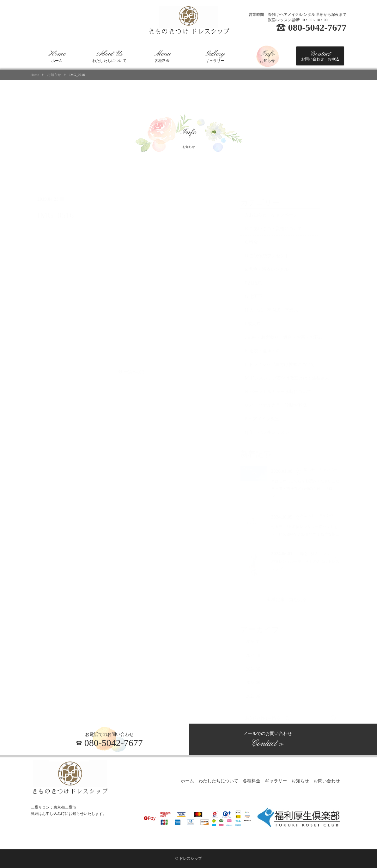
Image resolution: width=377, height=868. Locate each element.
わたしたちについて (109, 56)
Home (35, 75)
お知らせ (267, 56)
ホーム (57, 56)
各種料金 (162, 56)
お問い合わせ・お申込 (320, 56)
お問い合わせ (327, 781)
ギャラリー (215, 56)
